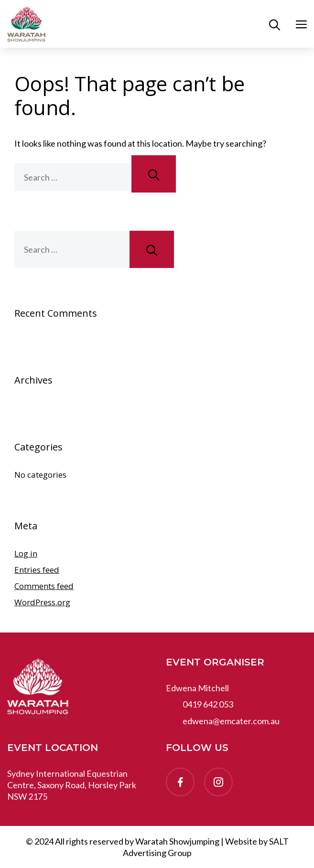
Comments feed (44, 586)
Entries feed (37, 570)
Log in (26, 553)
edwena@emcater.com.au (231, 721)
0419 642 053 (208, 704)
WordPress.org (42, 602)
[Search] (154, 174)
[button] (274, 24)
